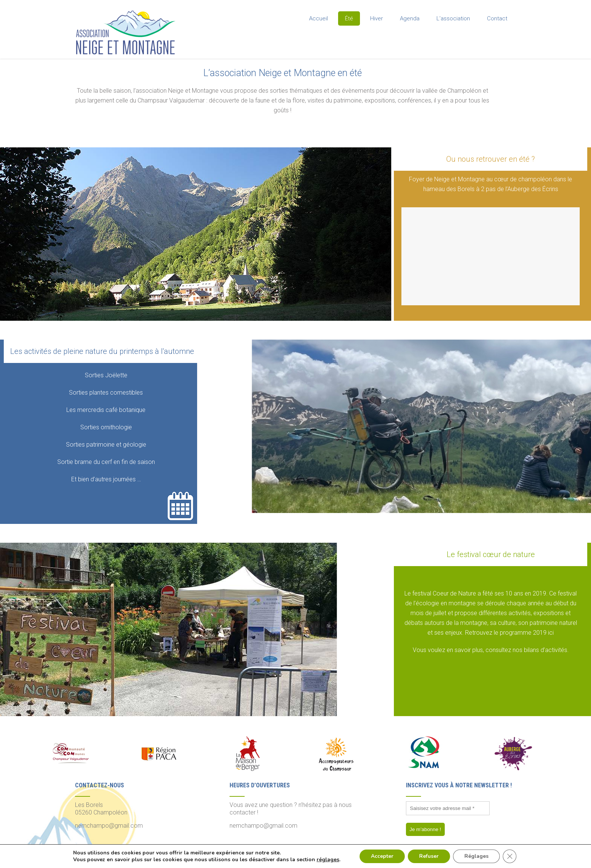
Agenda (410, 18)
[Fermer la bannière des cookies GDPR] (510, 856)
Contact (497, 18)
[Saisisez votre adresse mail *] (448, 808)
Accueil (318, 18)
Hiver (377, 18)
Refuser (429, 856)
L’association (453, 18)
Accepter (382, 856)
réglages (328, 860)
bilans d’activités (546, 650)
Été (349, 18)
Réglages (476, 856)
